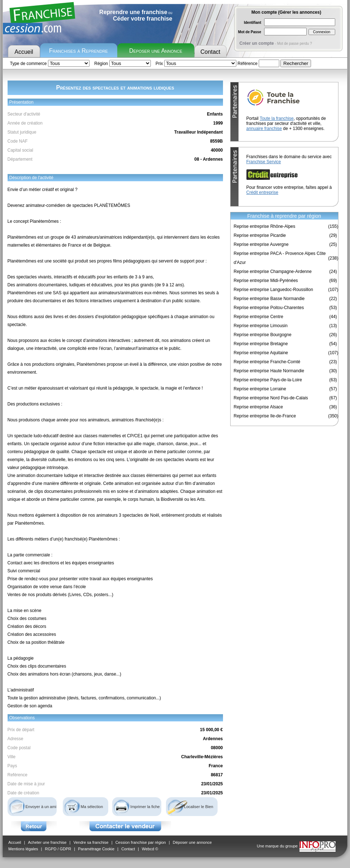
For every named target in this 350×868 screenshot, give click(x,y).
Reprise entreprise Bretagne (261, 344)
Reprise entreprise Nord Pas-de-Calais (271, 398)
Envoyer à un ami (41, 807)
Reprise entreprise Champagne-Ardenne (273, 272)
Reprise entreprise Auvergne (261, 244)
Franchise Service (264, 162)
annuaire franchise (264, 129)
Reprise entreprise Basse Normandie (269, 299)
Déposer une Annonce (156, 51)
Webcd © (150, 849)
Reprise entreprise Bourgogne (263, 335)
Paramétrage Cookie (96, 849)
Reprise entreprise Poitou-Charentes (269, 308)
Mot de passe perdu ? (295, 44)
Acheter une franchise (47, 842)
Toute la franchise (277, 118)
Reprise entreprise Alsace (259, 407)
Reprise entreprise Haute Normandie (269, 371)
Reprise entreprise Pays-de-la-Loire (268, 380)
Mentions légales (23, 849)
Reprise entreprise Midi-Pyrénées (266, 281)
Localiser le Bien (199, 807)
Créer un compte (257, 43)
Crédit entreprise (262, 192)
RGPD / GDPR (58, 849)
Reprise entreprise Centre (259, 317)
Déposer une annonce (192, 842)
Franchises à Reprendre (78, 51)
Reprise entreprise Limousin (261, 326)
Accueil (24, 52)
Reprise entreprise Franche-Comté (267, 362)
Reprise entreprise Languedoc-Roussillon (274, 290)
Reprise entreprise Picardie (260, 235)
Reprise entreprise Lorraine (260, 389)
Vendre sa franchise (91, 842)
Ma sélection (92, 807)
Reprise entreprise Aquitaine (261, 353)
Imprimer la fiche (145, 807)
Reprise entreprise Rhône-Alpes (265, 226)
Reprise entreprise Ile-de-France (265, 416)
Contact (210, 52)
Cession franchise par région (141, 842)
